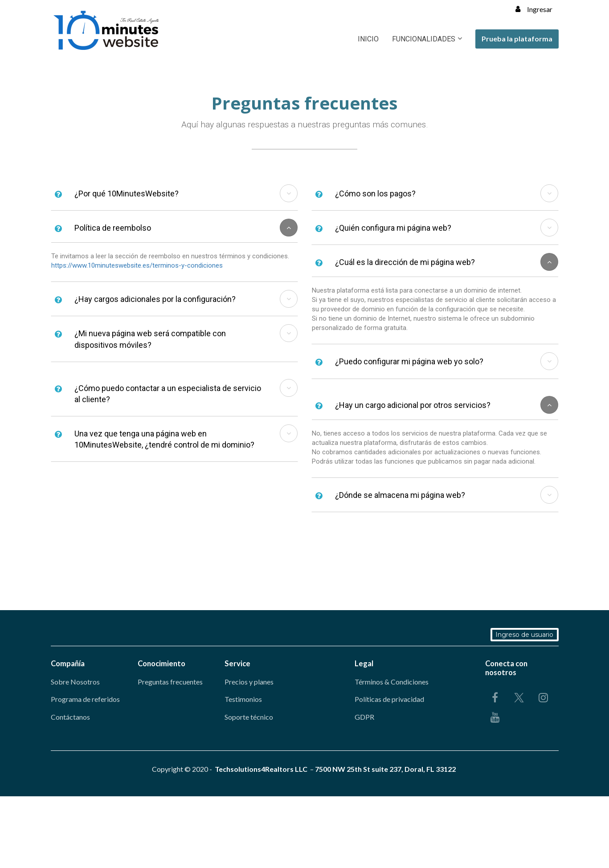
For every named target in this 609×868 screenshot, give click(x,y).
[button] (289, 193)
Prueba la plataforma (517, 39)
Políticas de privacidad (389, 699)
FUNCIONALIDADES (424, 39)
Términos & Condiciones (392, 682)
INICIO (368, 39)
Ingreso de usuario (525, 635)
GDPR (364, 717)
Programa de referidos (85, 699)
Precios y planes (249, 682)
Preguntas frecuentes (170, 682)
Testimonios (243, 699)
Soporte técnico (249, 717)
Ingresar (534, 9)
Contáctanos (70, 717)
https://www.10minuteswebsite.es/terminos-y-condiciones (137, 265)
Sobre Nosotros (75, 682)
